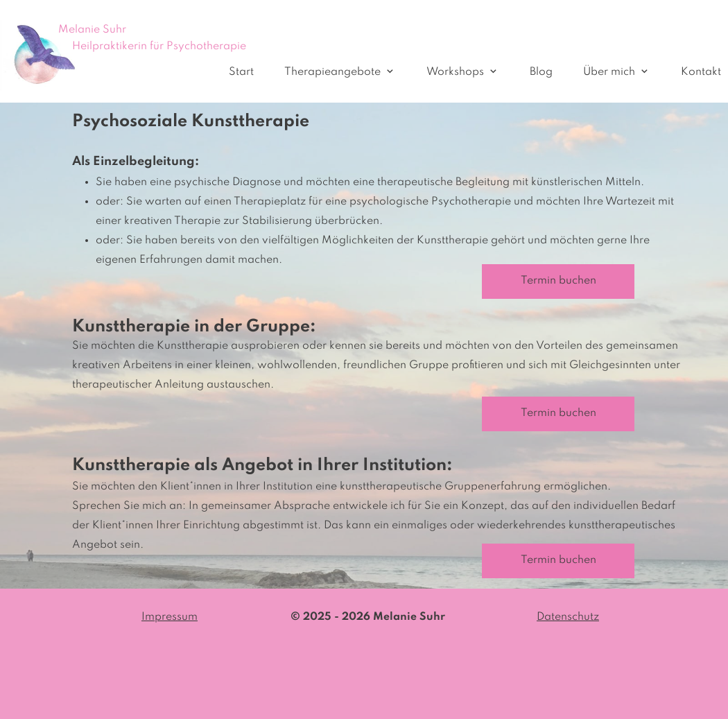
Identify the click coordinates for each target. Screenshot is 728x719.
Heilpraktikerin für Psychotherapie (159, 46)
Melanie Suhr (92, 30)
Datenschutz (568, 617)
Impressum (170, 617)
